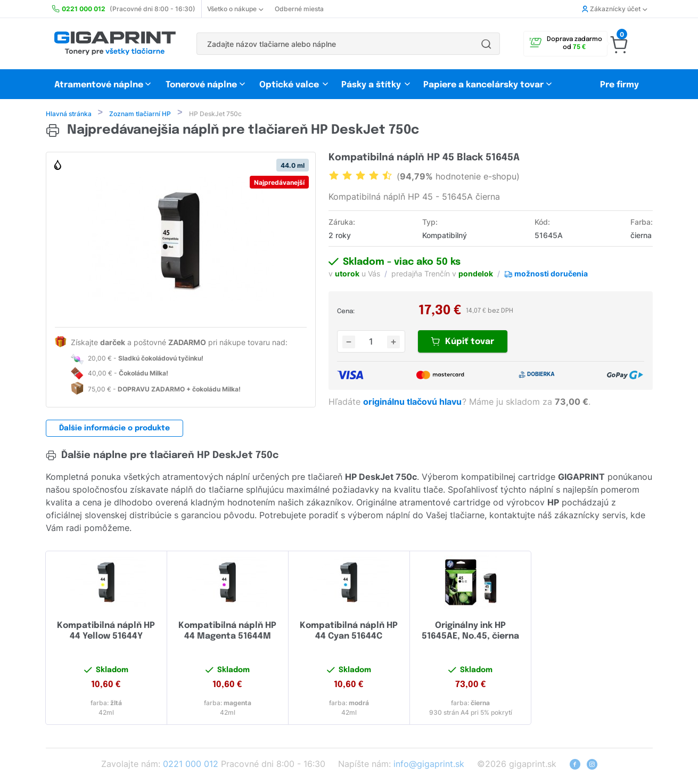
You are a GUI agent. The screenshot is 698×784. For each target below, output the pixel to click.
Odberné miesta (299, 9)
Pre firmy (619, 85)
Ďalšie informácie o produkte (114, 429)
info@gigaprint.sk (429, 765)
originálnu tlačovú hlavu (413, 403)
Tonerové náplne (201, 85)
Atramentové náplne (99, 85)
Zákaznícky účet (614, 9)
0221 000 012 (191, 765)
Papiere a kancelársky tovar (485, 85)
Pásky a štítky (371, 85)
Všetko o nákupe (235, 9)
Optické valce (289, 85)
